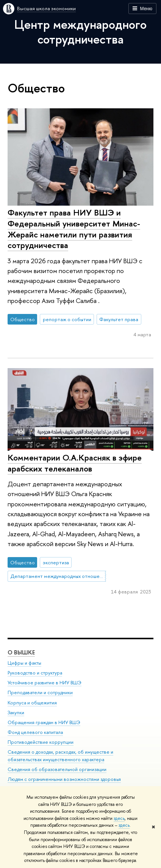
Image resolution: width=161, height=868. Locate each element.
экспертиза (56, 562)
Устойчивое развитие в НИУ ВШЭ (45, 683)
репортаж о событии (67, 319)
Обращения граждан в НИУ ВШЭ (44, 722)
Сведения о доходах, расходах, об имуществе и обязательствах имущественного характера (60, 756)
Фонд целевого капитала (35, 732)
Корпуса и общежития (32, 702)
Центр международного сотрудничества (80, 32)
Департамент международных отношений (58, 576)
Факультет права (119, 319)
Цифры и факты (24, 663)
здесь (119, 818)
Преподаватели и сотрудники (40, 692)
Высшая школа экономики (46, 8)
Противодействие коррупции (41, 742)
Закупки (16, 713)
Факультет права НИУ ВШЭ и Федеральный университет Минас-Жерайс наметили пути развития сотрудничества (74, 229)
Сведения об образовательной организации (57, 769)
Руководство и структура (35, 673)
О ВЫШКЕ (21, 652)
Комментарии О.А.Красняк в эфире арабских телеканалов (75, 463)
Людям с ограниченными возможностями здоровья (64, 779)
